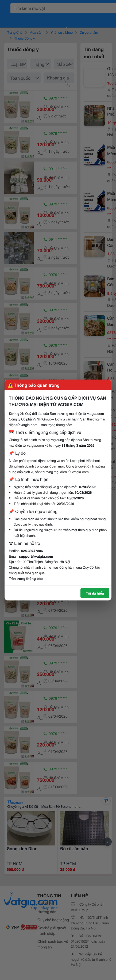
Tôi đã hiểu (95, 593)
